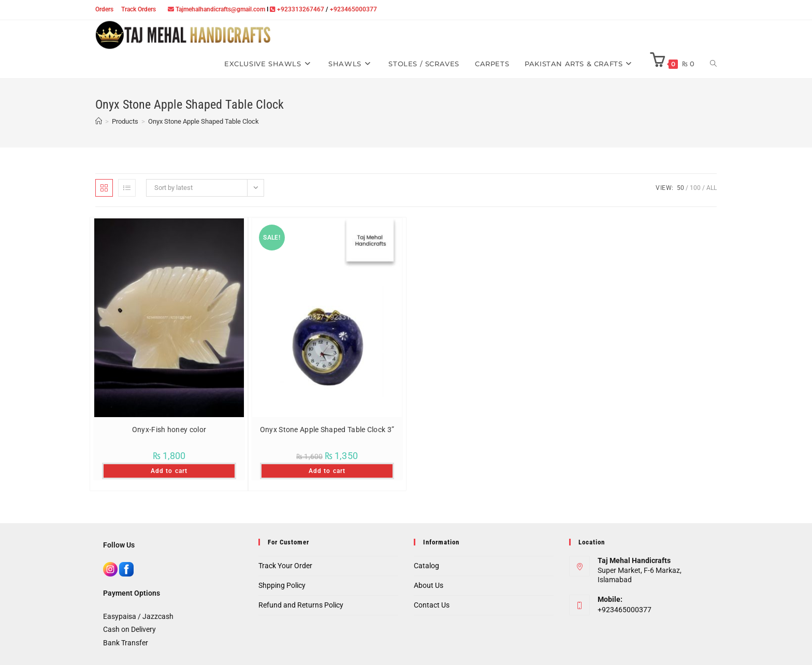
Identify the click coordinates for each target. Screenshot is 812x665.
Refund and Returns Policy (301, 605)
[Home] (99, 121)
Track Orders (139, 9)
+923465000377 (353, 9)
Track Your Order (285, 566)
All (712, 188)
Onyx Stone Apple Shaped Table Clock (204, 121)
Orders (104, 9)
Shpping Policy (282, 585)
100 (695, 188)
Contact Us (432, 605)
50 (680, 188)
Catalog (426, 566)
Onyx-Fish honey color (169, 430)
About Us (429, 585)
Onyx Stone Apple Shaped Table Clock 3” (327, 430)
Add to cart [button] (169, 471)
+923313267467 (301, 9)
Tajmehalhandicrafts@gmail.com (220, 9)
